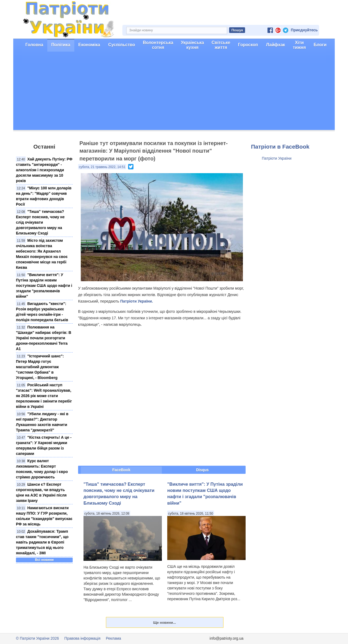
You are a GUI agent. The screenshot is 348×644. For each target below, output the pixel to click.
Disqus (203, 470)
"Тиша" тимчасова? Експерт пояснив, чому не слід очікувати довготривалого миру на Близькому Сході (40, 222)
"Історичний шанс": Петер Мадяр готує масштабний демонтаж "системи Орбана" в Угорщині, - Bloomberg (40, 367)
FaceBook (121, 470)
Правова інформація (82, 638)
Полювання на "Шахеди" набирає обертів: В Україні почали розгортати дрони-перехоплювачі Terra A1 (44, 338)
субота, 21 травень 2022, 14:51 (102, 167)
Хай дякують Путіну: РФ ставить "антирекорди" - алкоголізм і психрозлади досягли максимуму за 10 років (44, 170)
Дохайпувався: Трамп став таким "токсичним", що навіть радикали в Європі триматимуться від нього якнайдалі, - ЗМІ (42, 542)
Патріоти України (277, 158)
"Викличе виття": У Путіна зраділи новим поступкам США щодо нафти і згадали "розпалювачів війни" (44, 286)
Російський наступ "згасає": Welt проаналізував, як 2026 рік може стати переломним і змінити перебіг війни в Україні (44, 396)
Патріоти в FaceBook (280, 147)
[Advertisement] (174, 92)
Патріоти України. (137, 301)
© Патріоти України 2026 (37, 638)
